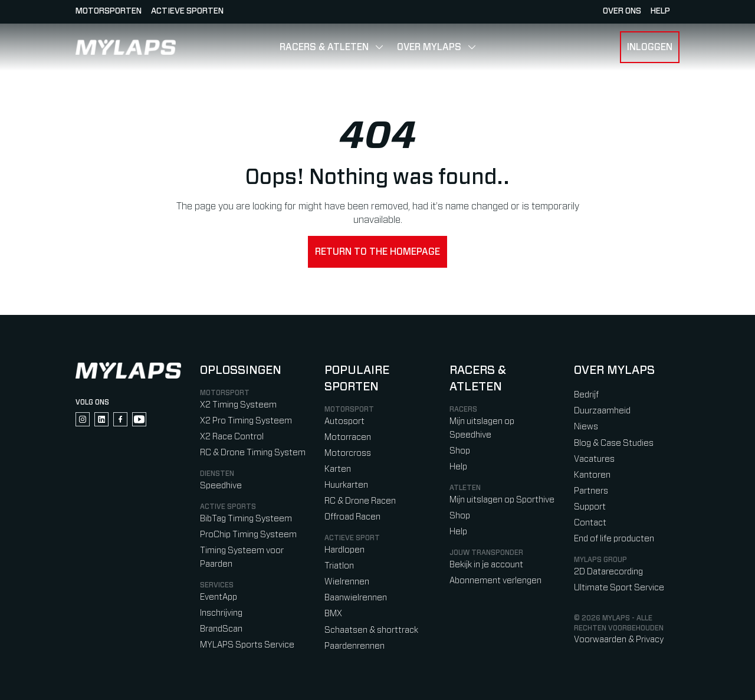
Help (458, 467)
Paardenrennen (354, 646)
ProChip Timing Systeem (248, 535)
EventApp (219, 597)
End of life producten (614, 539)
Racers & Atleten (324, 47)
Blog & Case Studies (614, 443)
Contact (590, 523)
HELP (660, 11)
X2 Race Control (232, 437)
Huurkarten (346, 485)
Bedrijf (586, 395)
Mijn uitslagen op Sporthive (502, 500)
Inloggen (650, 47)
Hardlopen (344, 550)
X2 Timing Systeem (238, 405)
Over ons (622, 11)
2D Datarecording (608, 572)
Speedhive (221, 486)
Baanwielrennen (356, 598)
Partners (591, 491)
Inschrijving (221, 613)
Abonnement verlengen (495, 581)
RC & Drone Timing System (253, 453)
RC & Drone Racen (360, 501)
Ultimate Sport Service (619, 588)
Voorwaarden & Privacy (619, 640)
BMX (333, 614)
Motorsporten (109, 11)
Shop (460, 451)
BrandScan (221, 629)
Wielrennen (347, 582)
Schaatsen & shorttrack (371, 630)
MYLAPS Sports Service (247, 645)
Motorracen (348, 437)
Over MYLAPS (429, 47)
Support (590, 507)
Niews (586, 427)
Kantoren (592, 475)
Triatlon (339, 566)
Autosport (344, 421)
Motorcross (348, 453)
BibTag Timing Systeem (246, 519)
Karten (338, 469)
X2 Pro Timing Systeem (246, 421)
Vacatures (594, 459)
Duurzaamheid (602, 411)
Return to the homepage (377, 252)
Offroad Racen (352, 517)
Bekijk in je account (486, 565)
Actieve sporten (187, 11)
